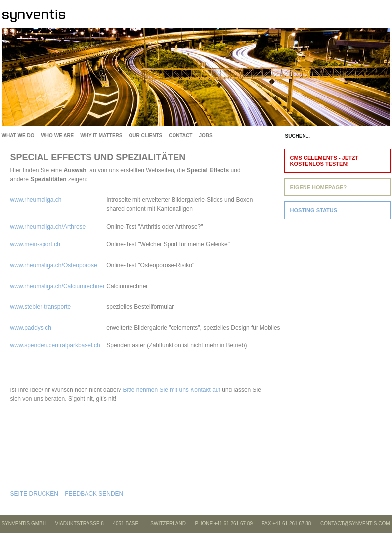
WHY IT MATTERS (101, 135)
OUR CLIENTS (145, 135)
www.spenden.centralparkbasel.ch (56, 345)
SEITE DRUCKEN (34, 494)
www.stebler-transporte (41, 307)
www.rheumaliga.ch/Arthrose (48, 227)
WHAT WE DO (18, 135)
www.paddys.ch (31, 328)
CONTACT (180, 135)
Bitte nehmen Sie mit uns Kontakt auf (171, 390)
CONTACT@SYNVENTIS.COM (355, 523)
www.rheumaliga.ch (36, 200)
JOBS (205, 135)
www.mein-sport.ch (35, 244)
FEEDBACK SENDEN (94, 494)
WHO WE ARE (57, 135)
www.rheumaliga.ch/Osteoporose (54, 265)
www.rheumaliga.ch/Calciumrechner (58, 286)
